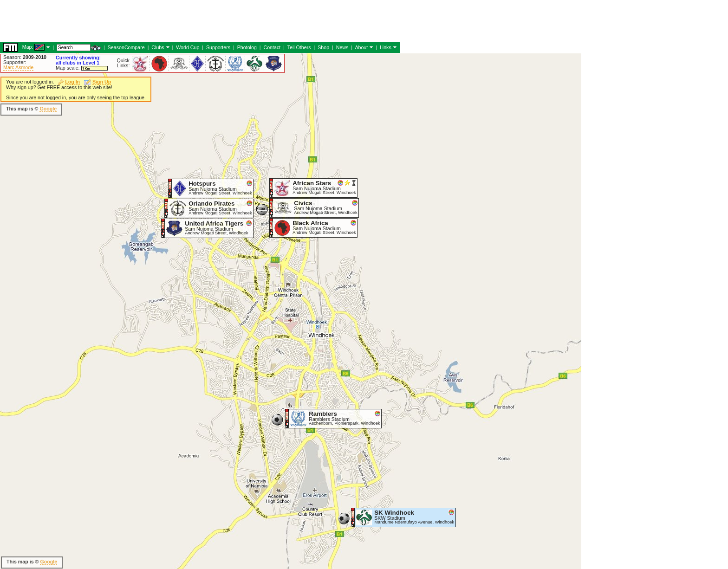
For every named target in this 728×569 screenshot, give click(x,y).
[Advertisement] (169, 21)
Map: (28, 47)
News (342, 47)
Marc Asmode (18, 67)
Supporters (218, 47)
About (361, 47)
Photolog (247, 47)
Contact (272, 47)
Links (386, 47)
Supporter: (15, 62)
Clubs (158, 47)
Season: (25, 57)
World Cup (188, 47)
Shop (323, 47)
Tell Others (299, 47)
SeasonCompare (126, 47)
